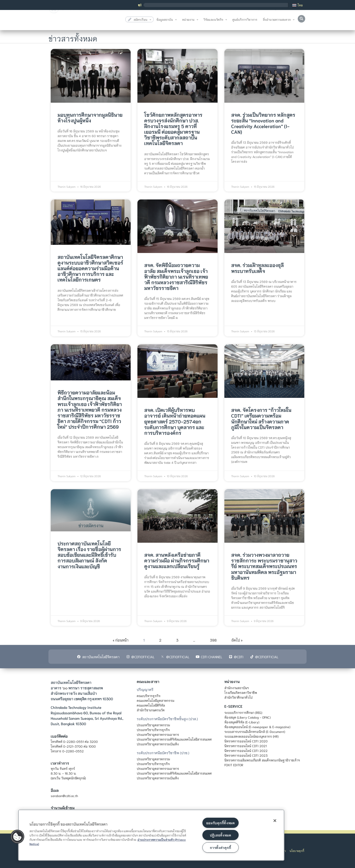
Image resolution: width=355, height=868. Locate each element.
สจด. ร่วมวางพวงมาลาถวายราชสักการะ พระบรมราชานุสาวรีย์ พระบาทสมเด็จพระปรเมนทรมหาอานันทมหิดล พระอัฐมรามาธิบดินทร (264, 566)
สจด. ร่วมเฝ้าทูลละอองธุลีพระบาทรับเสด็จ (257, 268)
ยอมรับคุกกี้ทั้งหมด (221, 823)
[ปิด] (275, 821)
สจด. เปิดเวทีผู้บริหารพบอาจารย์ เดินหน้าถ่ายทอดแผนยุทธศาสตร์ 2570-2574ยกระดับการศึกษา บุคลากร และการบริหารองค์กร (175, 421)
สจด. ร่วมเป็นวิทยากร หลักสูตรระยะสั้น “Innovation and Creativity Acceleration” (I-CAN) (263, 123)
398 (213, 640)
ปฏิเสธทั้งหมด (221, 835)
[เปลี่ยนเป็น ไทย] (297, 5)
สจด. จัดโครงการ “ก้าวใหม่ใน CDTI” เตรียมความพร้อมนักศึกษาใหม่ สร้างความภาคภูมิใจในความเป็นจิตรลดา (261, 418)
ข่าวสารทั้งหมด (73, 38)
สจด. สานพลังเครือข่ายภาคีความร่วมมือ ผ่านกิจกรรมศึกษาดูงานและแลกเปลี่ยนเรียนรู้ (177, 560)
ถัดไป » (237, 640)
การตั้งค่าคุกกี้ (220, 847)
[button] (301, 21)
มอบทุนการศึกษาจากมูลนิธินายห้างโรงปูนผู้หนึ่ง (90, 117)
